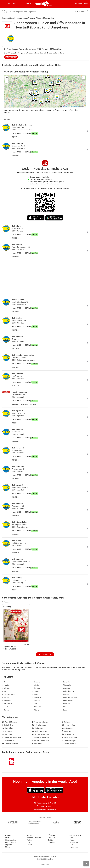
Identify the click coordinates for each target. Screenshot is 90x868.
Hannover (36, 682)
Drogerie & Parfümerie (11, 737)
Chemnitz (66, 704)
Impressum (74, 847)
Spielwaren (67, 728)
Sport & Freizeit (69, 731)
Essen (5, 707)
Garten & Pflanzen (10, 744)
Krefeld (65, 710)
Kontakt (30, 845)
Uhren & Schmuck (69, 737)
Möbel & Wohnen (40, 731)
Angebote (9, 845)
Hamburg (6, 685)
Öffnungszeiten (11, 840)
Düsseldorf (7, 704)
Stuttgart (6, 698)
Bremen (6, 710)
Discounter (7, 734)
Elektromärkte (9, 741)
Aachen (65, 694)
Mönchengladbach (69, 698)
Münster (36, 710)
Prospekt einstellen (34, 838)
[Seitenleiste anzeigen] (86, 864)
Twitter (51, 840)
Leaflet (65, 107)
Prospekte (6, 4)
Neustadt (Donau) (9, 18)
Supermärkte (68, 734)
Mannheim (37, 707)
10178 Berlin (80, 12)
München (6, 688)
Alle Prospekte (45, 654)
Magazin (79, 4)
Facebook (52, 838)
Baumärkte (7, 728)
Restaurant (37, 744)
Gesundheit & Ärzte (40, 722)
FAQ (28, 842)
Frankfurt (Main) (9, 694)
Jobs (71, 838)
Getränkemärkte (39, 725)
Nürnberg (36, 688)
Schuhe (66, 722)
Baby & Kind (8, 725)
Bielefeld (36, 701)
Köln (5, 691)
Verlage (29, 840)
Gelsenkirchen (68, 691)
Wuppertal (36, 698)
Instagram (52, 842)
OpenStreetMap (74, 107)
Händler (16, 4)
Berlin (50, 5)
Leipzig (35, 685)
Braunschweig (68, 701)
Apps (86, 4)
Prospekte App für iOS (45, 806)
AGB (71, 845)
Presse (72, 840)
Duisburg (36, 691)
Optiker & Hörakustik (41, 737)
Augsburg (66, 688)
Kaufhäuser (37, 728)
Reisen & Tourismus (40, 741)
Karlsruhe (66, 682)
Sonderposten (68, 725)
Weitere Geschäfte (69, 744)
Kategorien (26, 4)
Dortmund (7, 701)
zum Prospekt (11, 57)
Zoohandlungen (69, 741)
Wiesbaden (67, 685)
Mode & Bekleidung (40, 734)
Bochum (36, 694)
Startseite (9, 838)
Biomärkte (7, 731)
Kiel (64, 707)
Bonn (35, 704)
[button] (83, 78)
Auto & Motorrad (10, 722)
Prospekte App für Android (45, 803)
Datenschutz (74, 842)
